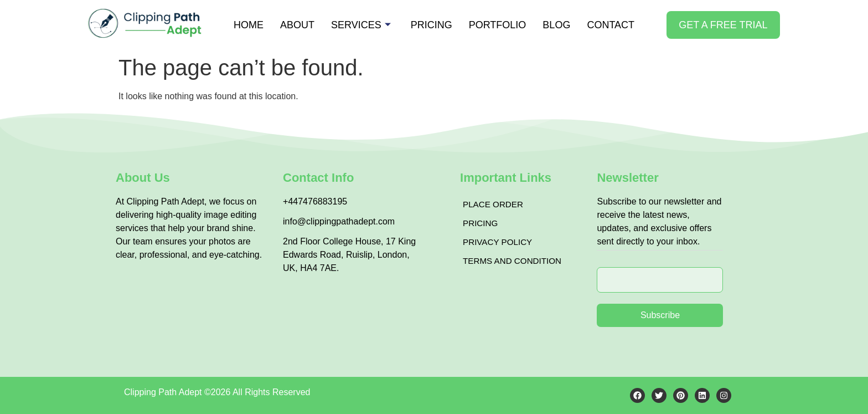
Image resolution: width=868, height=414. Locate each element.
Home (249, 25)
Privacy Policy (499, 242)
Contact (611, 25)
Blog (556, 25)
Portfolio (498, 25)
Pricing (432, 25)
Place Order (495, 204)
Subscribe (660, 315)
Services (361, 25)
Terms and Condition (515, 261)
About (297, 25)
